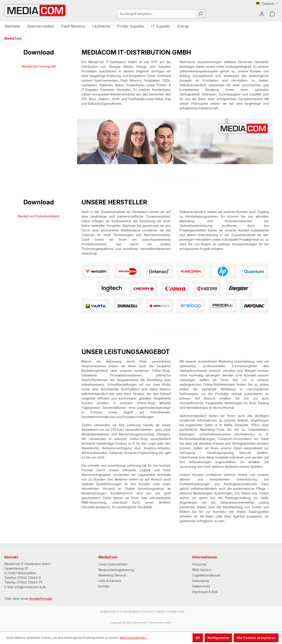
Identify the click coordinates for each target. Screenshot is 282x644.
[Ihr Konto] (262, 14)
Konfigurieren (218, 638)
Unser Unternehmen (113, 564)
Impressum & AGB (205, 592)
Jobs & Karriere (110, 581)
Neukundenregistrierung (116, 570)
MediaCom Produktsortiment (39, 216)
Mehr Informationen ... (134, 638)
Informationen (205, 557)
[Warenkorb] (272, 14)
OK (198, 638)
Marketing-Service (112, 575)
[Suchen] (200, 14)
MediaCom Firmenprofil (39, 66)
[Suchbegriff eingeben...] (156, 14)
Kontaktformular (41, 599)
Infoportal (199, 564)
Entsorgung (201, 581)
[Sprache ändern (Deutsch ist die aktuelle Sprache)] (267, 4)
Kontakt (104, 586)
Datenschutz (201, 586)
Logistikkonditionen (206, 575)
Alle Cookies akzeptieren (256, 638)
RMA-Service (202, 570)
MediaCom (108, 557)
